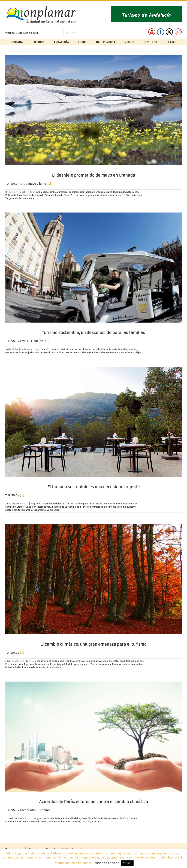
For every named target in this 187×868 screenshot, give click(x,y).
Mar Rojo (23, 664)
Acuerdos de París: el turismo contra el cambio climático (94, 802)
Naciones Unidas (15, 353)
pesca (78, 664)
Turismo (23, 198)
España (113, 349)
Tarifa (94, 664)
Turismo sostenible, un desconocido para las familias (93, 333)
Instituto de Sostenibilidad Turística (71, 507)
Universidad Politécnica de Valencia (25, 667)
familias (123, 349)
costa (115, 661)
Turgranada (12, 198)
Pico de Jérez (62, 195)
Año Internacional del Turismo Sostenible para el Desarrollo (70, 504)
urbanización (54, 667)
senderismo (107, 195)
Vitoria (95, 822)
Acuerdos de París (50, 818)
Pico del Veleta (79, 195)
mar (15, 664)
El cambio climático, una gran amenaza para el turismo (93, 644)
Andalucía (42, 192)
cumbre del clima (78, 349)
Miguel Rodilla (65, 664)
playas (86, 664)
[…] (49, 184)
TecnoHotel (74, 822)
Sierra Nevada (134, 195)
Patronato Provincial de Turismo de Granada (30, 195)
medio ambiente (58, 822)
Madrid (132, 349)
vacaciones (127, 353)
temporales (104, 664)
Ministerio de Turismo (104, 507)
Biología (60, 661)
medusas (51, 664)
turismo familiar (89, 353)
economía (95, 349)
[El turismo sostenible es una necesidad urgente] (93, 422)
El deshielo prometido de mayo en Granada (94, 175)
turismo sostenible (109, 353)
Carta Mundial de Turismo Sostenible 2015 (105, 818)
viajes (138, 353)
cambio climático (58, 192)
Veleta (33, 198)
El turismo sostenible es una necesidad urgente (94, 487)
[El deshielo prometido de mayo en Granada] (93, 110)
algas (40, 661)
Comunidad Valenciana (99, 661)
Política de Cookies (106, 863)
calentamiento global (116, 504)
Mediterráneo (37, 664)
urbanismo (40, 510)
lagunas (121, 192)
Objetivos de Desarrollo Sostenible (44, 353)
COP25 (64, 349)
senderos (120, 195)
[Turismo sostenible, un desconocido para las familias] (93, 268)
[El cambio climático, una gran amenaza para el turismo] (93, 579)
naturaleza (132, 192)
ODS (67, 353)
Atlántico (49, 661)
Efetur (105, 349)
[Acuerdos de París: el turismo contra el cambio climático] (93, 737)
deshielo (73, 192)
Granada (111, 192)
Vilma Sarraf (54, 510)
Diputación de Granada (92, 192)
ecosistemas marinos (132, 661)
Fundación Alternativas (37, 507)
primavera (94, 195)
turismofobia (25, 510)
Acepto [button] (127, 863)
